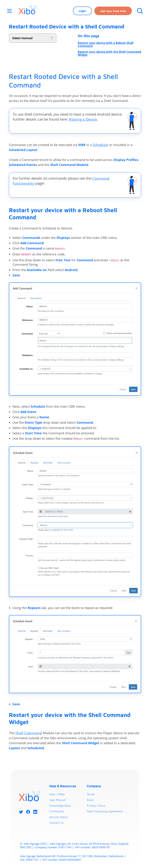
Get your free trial (113, 12)
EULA (90, 800)
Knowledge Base (60, 806)
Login (82, 12)
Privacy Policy (96, 806)
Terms (91, 794)
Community (57, 811)
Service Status (59, 817)
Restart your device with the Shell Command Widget (109, 53)
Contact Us (56, 823)
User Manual (57, 800)
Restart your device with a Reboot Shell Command (106, 44)
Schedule (101, 145)
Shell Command (29, 733)
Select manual (22, 38)
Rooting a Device (84, 119)
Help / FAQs (57, 794)
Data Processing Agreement (105, 811)
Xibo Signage (31, 844)
